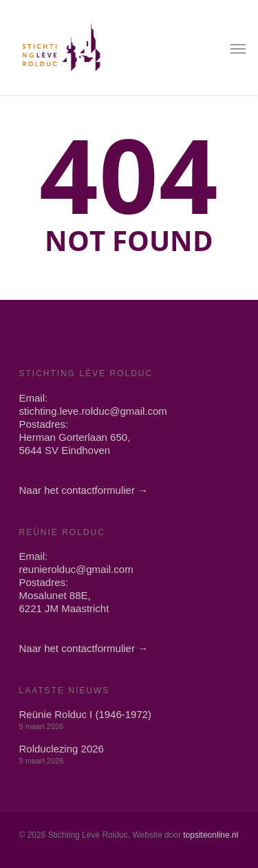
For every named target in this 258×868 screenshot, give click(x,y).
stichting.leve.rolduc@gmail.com (93, 411)
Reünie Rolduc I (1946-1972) (86, 714)
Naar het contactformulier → (84, 490)
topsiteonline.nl (211, 835)
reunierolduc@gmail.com (76, 569)
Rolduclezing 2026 (62, 749)
